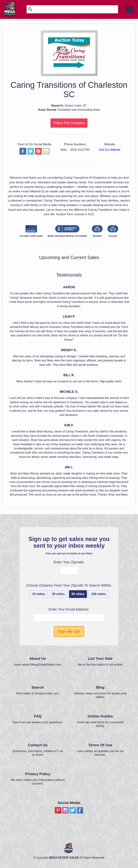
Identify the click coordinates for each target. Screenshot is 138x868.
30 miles (58, 594)
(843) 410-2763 (80, 150)
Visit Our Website (110, 150)
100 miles (98, 594)
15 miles (39, 594)
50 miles (78, 594)
